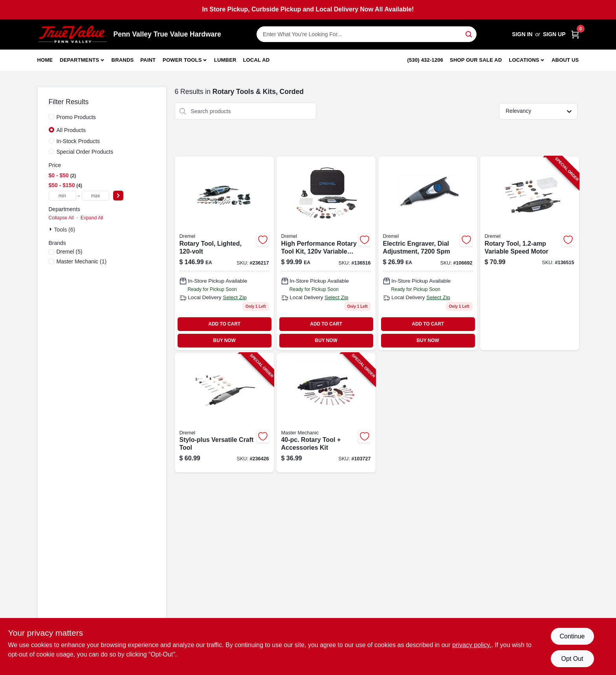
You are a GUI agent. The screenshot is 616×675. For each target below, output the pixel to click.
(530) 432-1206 (425, 60)
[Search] (469, 34)
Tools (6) (65, 230)
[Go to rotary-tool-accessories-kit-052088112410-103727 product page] (326, 413)
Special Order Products (85, 152)
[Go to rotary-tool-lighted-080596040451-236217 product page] (224, 253)
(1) (82, 261)
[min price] (62, 196)
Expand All (92, 218)
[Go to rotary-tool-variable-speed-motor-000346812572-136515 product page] (530, 253)
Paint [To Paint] (148, 60)
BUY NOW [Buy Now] (225, 340)
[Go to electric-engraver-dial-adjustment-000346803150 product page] (428, 253)
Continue (572, 636)
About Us (565, 60)
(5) (70, 252)
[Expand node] (51, 229)
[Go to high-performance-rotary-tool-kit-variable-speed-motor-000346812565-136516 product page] (326, 253)
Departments (79, 60)
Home (45, 60)
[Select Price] (118, 196)
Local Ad (256, 60)
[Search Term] (367, 34)
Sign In (522, 34)
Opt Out (572, 659)
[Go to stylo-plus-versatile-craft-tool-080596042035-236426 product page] (224, 413)
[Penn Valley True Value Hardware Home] (73, 34)
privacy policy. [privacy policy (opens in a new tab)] (472, 645)
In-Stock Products (78, 141)
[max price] (95, 196)
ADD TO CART (224, 324)
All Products (71, 130)
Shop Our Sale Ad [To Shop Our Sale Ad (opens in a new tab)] (476, 60)
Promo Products (76, 117)
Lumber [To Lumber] (225, 60)
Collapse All (61, 218)
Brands (123, 60)
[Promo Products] (51, 117)
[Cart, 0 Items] (575, 34)
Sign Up (554, 34)
